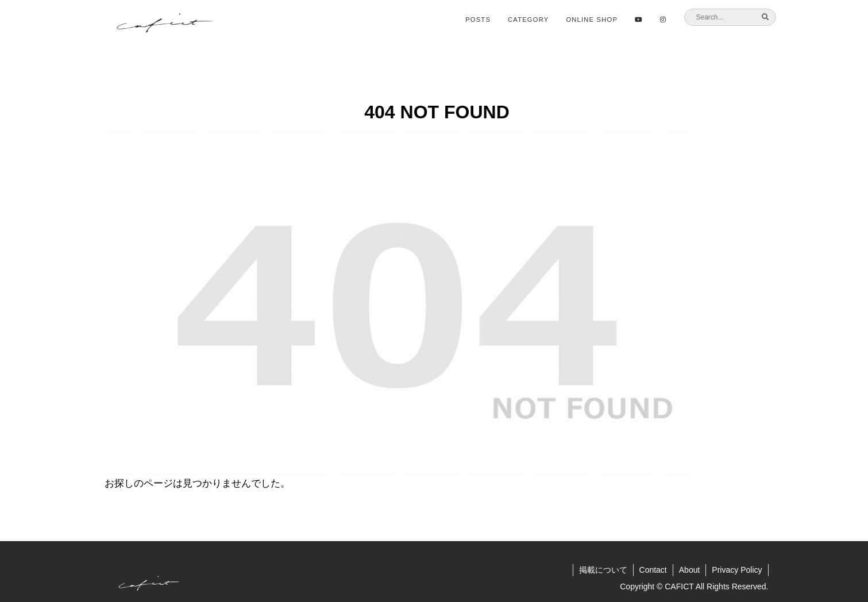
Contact (653, 570)
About (690, 570)
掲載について (603, 570)
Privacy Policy (737, 570)
